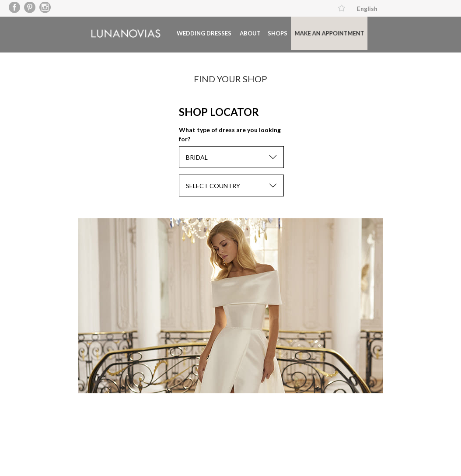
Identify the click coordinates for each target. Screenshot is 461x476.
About (241, 33)
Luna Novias (117, 33)
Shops (268, 33)
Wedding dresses (195, 33)
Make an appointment (320, 33)
